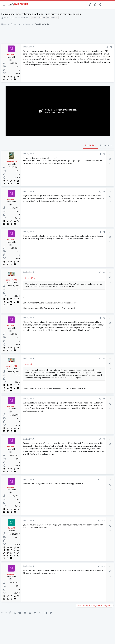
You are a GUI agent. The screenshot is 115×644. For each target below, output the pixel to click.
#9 (104, 439)
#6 (104, 318)
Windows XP (52, 18)
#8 (104, 399)
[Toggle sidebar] (106, 5)
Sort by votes (106, 145)
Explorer (33, 18)
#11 (103, 521)
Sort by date (90, 145)
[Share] (107, 47)
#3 (104, 192)
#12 (103, 566)
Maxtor (42, 18)
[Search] (111, 5)
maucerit (7, 18)
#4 (104, 232)
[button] (4, 5)
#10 (103, 480)
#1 (111, 47)
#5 (104, 272)
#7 (104, 358)
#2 (104, 154)
